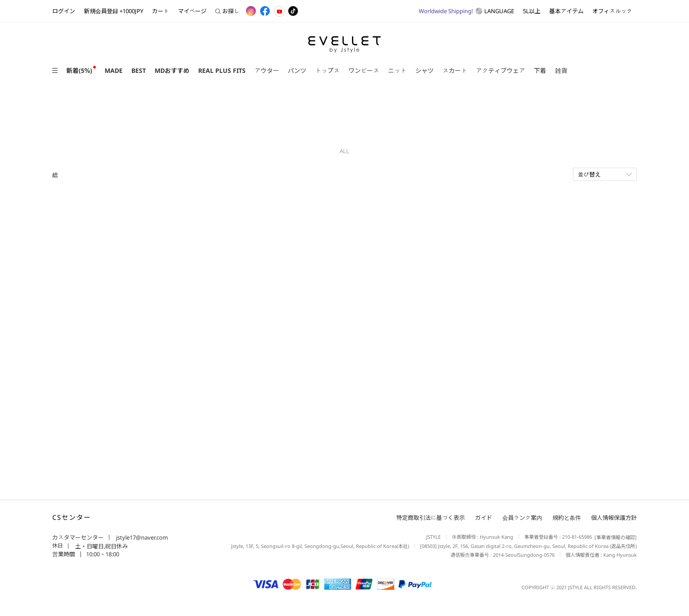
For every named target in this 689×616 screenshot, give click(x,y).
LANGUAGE (466, 11)
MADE (114, 70)
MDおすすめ (172, 70)
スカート (455, 70)
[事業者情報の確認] (614, 537)
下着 (540, 70)
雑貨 (561, 70)
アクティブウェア (500, 70)
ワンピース (364, 70)
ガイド (484, 518)
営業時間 (64, 554)
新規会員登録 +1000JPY (114, 11)
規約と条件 (567, 518)
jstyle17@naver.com (141, 537)
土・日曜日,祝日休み (101, 546)
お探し (227, 11)
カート (161, 11)
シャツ (424, 70)
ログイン (64, 11)
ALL (344, 151)
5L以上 (532, 11)
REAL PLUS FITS (222, 70)
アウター (267, 70)
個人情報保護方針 (614, 518)
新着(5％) (79, 70)
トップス (327, 70)
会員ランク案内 (522, 518)
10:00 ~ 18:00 (103, 554)
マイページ (192, 11)
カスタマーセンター (78, 537)
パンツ (297, 70)
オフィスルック (612, 11)
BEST (139, 70)
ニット (397, 70)
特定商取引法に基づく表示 (431, 518)
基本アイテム (566, 11)
